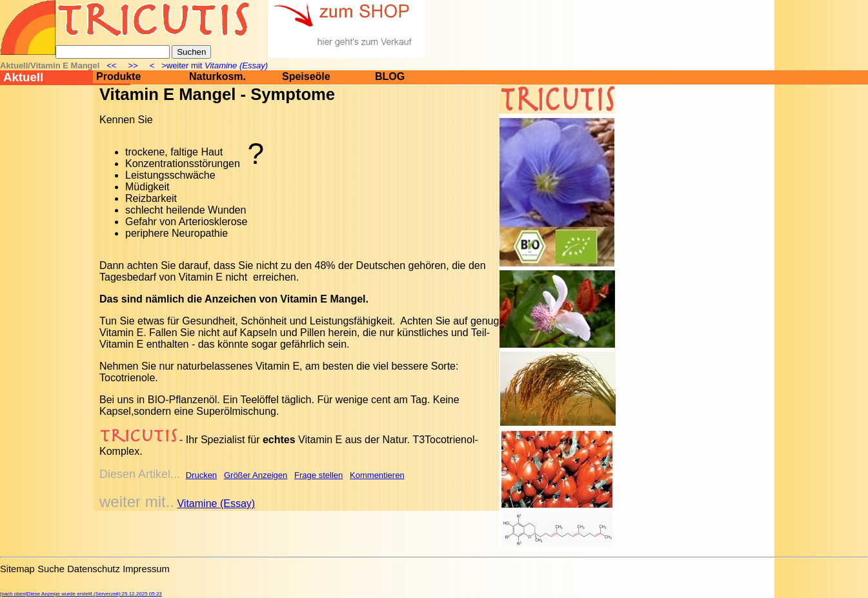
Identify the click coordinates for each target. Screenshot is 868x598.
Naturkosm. (217, 76)
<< (113, 65)
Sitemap (17, 569)
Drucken (201, 475)
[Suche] (113, 52)
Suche (51, 569)
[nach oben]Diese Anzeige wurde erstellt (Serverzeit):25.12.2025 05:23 (81, 594)
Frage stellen (318, 475)
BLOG (390, 76)
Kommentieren (377, 475)
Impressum (146, 569)
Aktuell (23, 77)
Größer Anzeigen (256, 475)
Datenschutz (93, 569)
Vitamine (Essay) (216, 503)
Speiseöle (306, 76)
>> (133, 65)
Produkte (118, 76)
